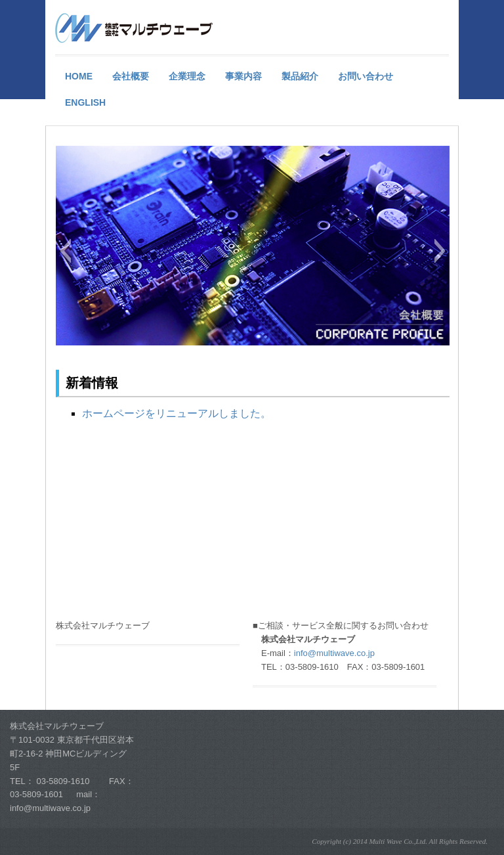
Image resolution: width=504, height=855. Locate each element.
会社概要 (131, 76)
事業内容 (243, 76)
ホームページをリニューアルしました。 (177, 413)
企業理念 (187, 76)
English (85, 102)
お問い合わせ (366, 76)
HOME (79, 76)
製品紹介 (300, 76)
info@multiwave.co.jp (334, 653)
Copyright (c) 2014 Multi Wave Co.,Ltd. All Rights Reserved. (400, 841)
